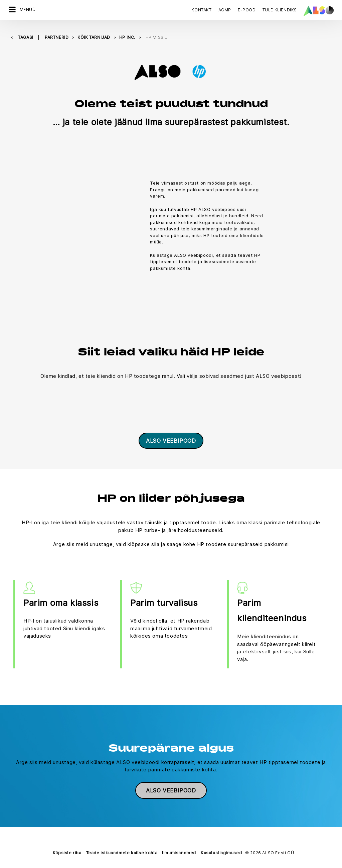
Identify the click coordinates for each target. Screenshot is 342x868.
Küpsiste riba (67, 852)
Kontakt (201, 10)
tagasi (26, 37)
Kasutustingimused (221, 852)
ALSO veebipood (171, 440)
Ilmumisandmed (179, 852)
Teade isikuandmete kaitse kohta (122, 852)
